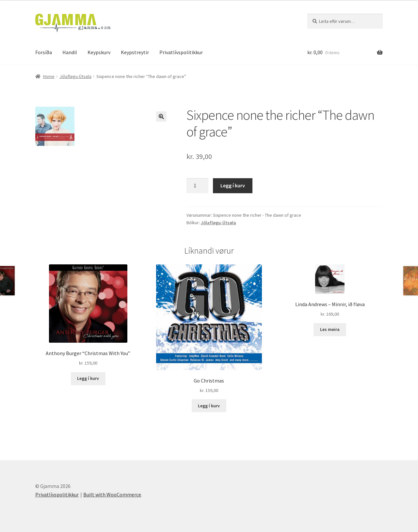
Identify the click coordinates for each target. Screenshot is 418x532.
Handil (70, 52)
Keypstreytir (135, 52)
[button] (161, 117)
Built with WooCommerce (112, 494)
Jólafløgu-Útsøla (75, 76)
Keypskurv (99, 52)
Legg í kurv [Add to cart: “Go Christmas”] (209, 406)
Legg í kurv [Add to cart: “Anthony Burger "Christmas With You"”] (88, 378)
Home (49, 76)
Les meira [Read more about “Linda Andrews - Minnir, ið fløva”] (330, 329)
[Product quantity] (198, 186)
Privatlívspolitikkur (181, 52)
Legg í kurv (233, 185)
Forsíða (44, 52)
